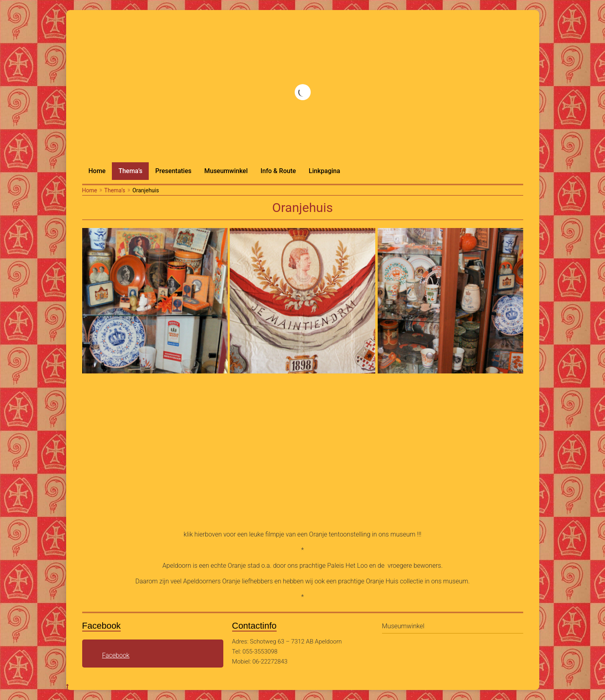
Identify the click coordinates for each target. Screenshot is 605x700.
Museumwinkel (226, 171)
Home (97, 171)
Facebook (116, 655)
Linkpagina (324, 171)
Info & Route (278, 171)
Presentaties (173, 171)
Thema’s (130, 171)
